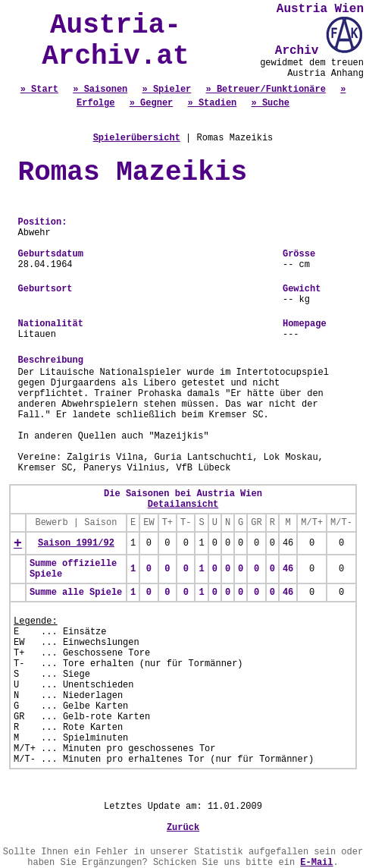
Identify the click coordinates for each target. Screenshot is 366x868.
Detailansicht (183, 505)
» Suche (271, 103)
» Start (39, 90)
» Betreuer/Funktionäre (266, 90)
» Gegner (152, 103)
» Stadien (213, 103)
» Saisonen (100, 90)
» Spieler (166, 90)
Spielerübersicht (137, 138)
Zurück (183, 828)
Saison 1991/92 (76, 543)
